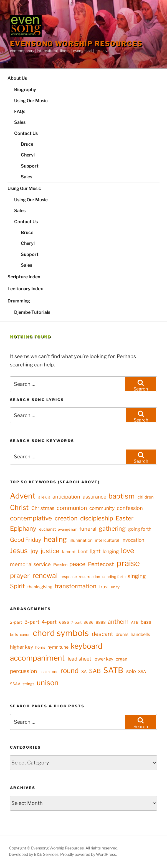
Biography (25, 90)
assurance (94, 497)
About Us (17, 78)
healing (55, 539)
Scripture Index (24, 277)
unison (48, 683)
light (95, 551)
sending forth (114, 577)
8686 (88, 622)
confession (130, 508)
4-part (49, 622)
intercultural (107, 540)
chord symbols (61, 633)
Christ (19, 508)
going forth (140, 529)
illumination (81, 540)
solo (131, 671)
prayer (20, 576)
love (128, 551)
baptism (122, 496)
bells (14, 635)
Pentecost (101, 564)
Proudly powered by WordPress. (88, 854)
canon (25, 635)
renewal (45, 576)
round (69, 671)
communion (72, 508)
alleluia (44, 497)
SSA (142, 672)
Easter (125, 518)
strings (28, 684)
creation (66, 518)
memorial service (30, 564)
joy (34, 551)
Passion (60, 565)
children (146, 497)
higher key (21, 647)
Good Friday (26, 540)
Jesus (19, 551)
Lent (83, 551)
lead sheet (79, 659)
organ (122, 659)
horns (40, 647)
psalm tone (49, 672)
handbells (140, 634)
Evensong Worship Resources (76, 44)
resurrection (89, 577)
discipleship (97, 518)
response (69, 577)
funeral (88, 529)
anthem (118, 622)
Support (30, 166)
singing (137, 576)
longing (111, 551)
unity (115, 587)
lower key (103, 659)
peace (77, 564)
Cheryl (28, 155)
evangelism (68, 529)
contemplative (31, 518)
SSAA (15, 684)
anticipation (66, 497)
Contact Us (26, 133)
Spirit (17, 586)
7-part (76, 622)
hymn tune (58, 647)
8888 (101, 622)
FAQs (20, 111)
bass (146, 622)
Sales (20, 122)
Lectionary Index (25, 289)
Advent (23, 496)
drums (122, 634)
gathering (112, 528)
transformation (76, 586)
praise (128, 563)
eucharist (47, 529)
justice (50, 551)
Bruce (27, 144)
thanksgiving (40, 587)
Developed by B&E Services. (35, 854)
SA (84, 672)
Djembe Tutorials (32, 312)
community (102, 508)
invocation (133, 540)
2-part (16, 622)
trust (104, 587)
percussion (23, 671)
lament (69, 552)
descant (103, 634)
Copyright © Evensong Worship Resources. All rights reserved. (64, 848)
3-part (32, 622)
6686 (64, 622)
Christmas (43, 508)
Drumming (19, 301)
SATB (113, 670)
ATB (135, 622)
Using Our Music (31, 101)
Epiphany (23, 528)
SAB (95, 671)
